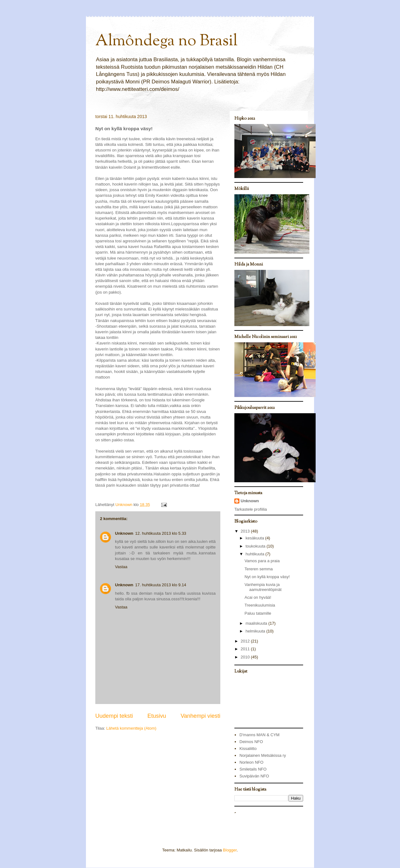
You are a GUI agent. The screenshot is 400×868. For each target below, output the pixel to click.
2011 (246, 649)
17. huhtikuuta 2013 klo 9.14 (161, 585)
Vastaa (121, 567)
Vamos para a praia (262, 561)
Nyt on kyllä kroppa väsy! (267, 577)
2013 (246, 531)
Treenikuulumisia (260, 605)
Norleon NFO (251, 762)
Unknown (124, 533)
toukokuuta (256, 546)
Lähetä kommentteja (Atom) (131, 728)
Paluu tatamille (258, 613)
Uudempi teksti (114, 716)
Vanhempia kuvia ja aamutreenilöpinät (263, 587)
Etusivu (157, 716)
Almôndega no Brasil (166, 42)
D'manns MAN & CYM (259, 735)
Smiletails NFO (253, 769)
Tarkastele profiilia (251, 509)
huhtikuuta (256, 554)
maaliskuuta (257, 623)
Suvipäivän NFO (254, 776)
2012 (246, 641)
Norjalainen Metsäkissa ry (263, 755)
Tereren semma (258, 569)
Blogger (230, 850)
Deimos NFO (251, 742)
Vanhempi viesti (200, 716)
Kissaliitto (248, 749)
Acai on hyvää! (258, 597)
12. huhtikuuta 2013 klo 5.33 (161, 533)
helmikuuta (256, 631)
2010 (246, 657)
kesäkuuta (255, 538)
